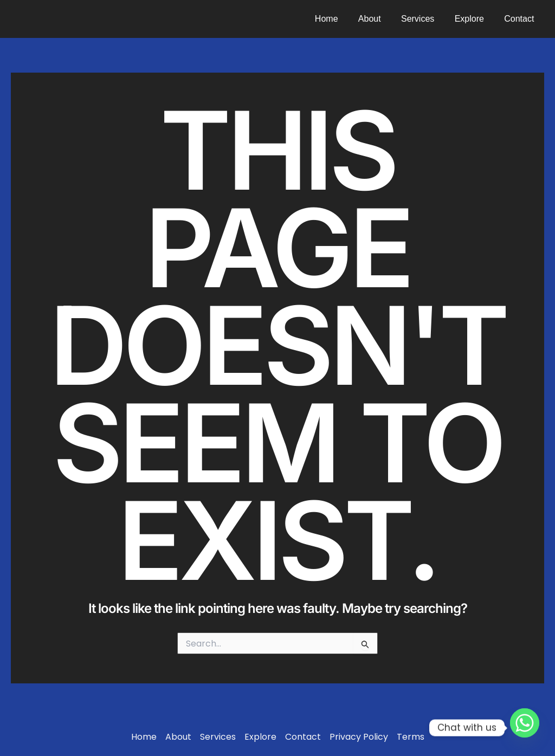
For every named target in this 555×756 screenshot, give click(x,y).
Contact (521, 19)
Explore (474, 19)
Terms (411, 737)
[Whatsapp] (525, 728)
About (379, 19)
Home (340, 19)
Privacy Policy (359, 737)
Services (425, 19)
